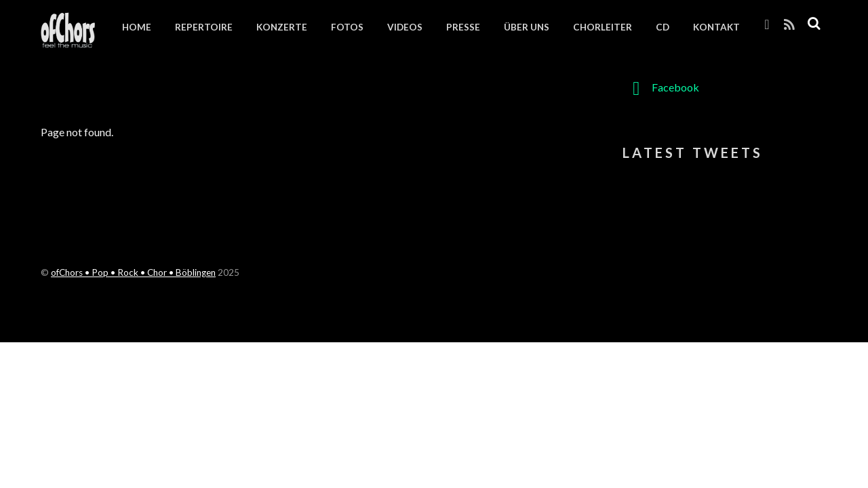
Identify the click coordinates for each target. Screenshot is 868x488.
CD (663, 27)
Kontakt (716, 27)
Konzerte (282, 27)
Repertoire (204, 27)
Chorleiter (603, 27)
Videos (405, 27)
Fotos (347, 27)
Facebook (661, 87)
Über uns (527, 27)
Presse (463, 27)
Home (137, 27)
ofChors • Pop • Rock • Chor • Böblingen (133, 272)
